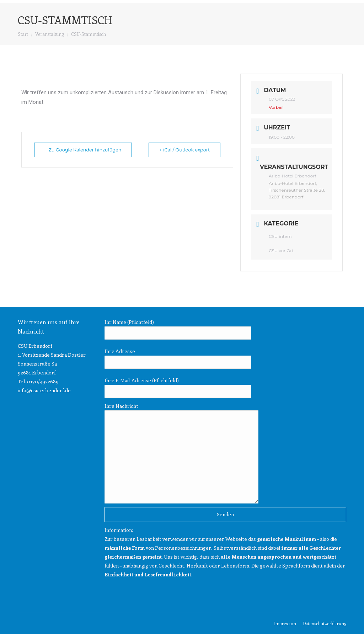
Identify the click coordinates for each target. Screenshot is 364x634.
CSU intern (280, 236)
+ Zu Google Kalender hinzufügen (85, 150)
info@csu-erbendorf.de (44, 390)
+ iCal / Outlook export (182, 150)
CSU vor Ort (281, 251)
